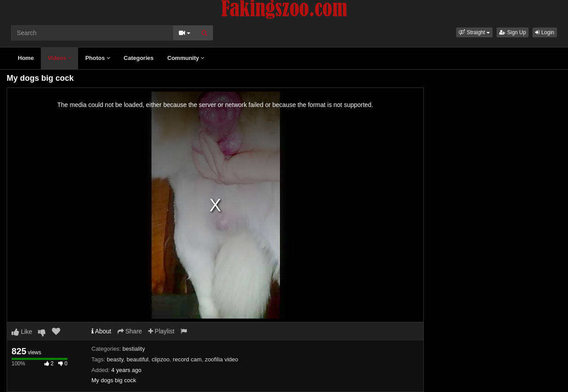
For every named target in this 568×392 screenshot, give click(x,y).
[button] (474, 32)
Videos (59, 58)
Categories (139, 58)
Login (545, 32)
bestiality (134, 349)
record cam (187, 359)
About (101, 331)
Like (22, 332)
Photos (98, 58)
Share (130, 331)
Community (186, 58)
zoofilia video (222, 359)
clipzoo (161, 359)
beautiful (137, 359)
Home (26, 58)
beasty (115, 359)
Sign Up (513, 32)
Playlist (161, 331)
